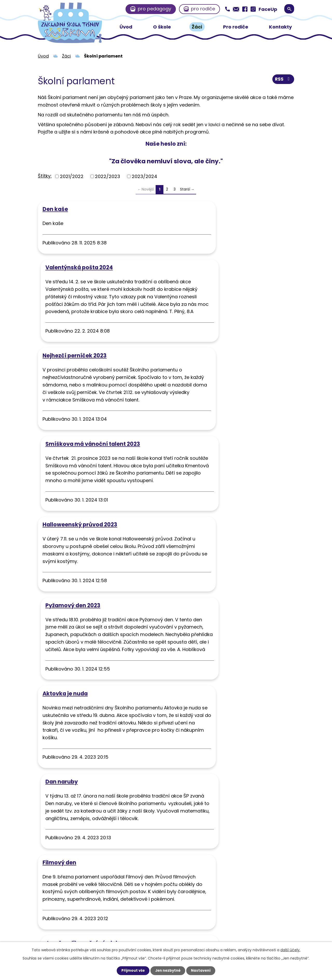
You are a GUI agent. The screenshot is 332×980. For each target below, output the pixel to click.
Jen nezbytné (168, 970)
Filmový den (59, 629)
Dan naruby (189, 526)
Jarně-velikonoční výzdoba (212, 629)
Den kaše (55, 209)
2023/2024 (144, 176)
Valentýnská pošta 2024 (207, 209)
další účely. (290, 950)
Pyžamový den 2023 (200, 415)
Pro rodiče (236, 27)
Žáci (197, 27)
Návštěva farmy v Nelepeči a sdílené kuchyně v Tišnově (93, 728)
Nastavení (202, 970)
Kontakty (280, 27)
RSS (283, 80)
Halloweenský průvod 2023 (80, 415)
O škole (162, 27)
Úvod (126, 27)
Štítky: (45, 176)
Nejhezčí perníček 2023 (75, 312)
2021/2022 (72, 176)
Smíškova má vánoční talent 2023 (220, 312)
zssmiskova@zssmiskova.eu (189, 914)
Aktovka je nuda (65, 526)
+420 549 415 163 (177, 905)
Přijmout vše (132, 970)
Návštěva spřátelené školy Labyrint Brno (229, 725)
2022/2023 (108, 176)
